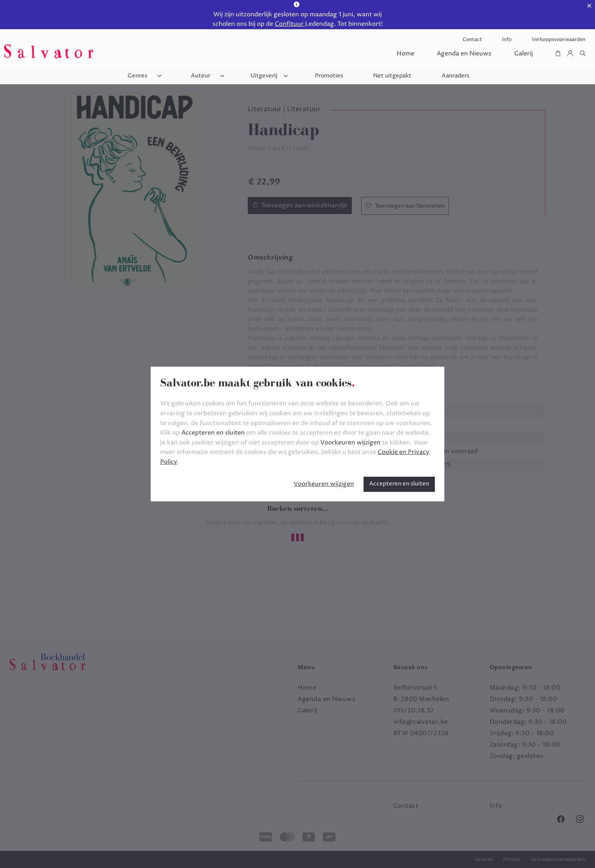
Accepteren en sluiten (399, 484)
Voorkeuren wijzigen (324, 484)
